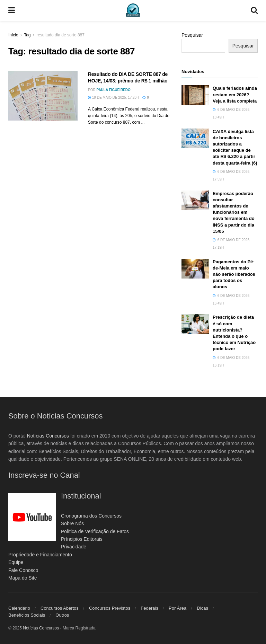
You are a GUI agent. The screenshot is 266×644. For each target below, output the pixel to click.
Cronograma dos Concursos (91, 516)
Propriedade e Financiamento (40, 555)
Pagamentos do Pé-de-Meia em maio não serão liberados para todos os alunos (234, 274)
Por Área (178, 608)
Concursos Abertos (60, 608)
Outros (62, 615)
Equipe (16, 562)
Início (13, 35)
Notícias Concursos (48, 436)
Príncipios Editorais (82, 539)
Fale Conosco (23, 570)
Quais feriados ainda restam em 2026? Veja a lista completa (235, 94)
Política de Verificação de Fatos (95, 531)
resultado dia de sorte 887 (60, 35)
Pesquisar (192, 35)
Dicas (202, 608)
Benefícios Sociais (27, 615)
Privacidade (74, 547)
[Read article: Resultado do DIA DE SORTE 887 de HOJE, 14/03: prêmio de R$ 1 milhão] (43, 96)
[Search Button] (254, 10)
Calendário (19, 608)
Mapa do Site (23, 578)
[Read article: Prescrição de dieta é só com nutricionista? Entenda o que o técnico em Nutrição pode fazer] (195, 324)
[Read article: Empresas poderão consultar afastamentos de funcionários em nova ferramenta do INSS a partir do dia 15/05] (195, 200)
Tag (27, 35)
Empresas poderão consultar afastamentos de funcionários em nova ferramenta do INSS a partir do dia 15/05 (234, 212)
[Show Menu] (12, 10)
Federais (149, 608)
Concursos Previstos (110, 608)
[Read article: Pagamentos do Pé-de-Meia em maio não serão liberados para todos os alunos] (195, 269)
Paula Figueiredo (113, 90)
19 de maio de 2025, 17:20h (113, 98)
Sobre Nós (72, 523)
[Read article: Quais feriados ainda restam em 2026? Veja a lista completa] (195, 95)
